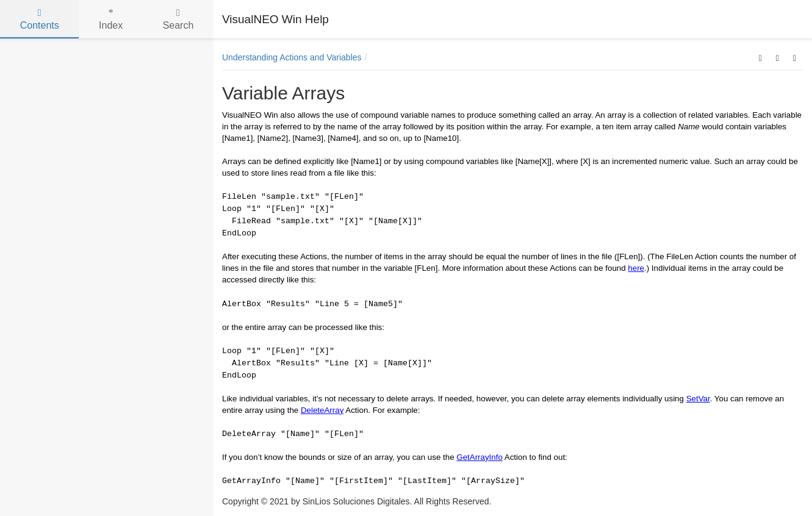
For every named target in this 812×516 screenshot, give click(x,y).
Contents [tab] (40, 19)
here (636, 268)
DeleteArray (322, 410)
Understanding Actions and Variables (292, 57)
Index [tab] (111, 19)
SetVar (698, 399)
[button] (760, 57)
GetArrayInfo (480, 457)
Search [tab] (178, 19)
